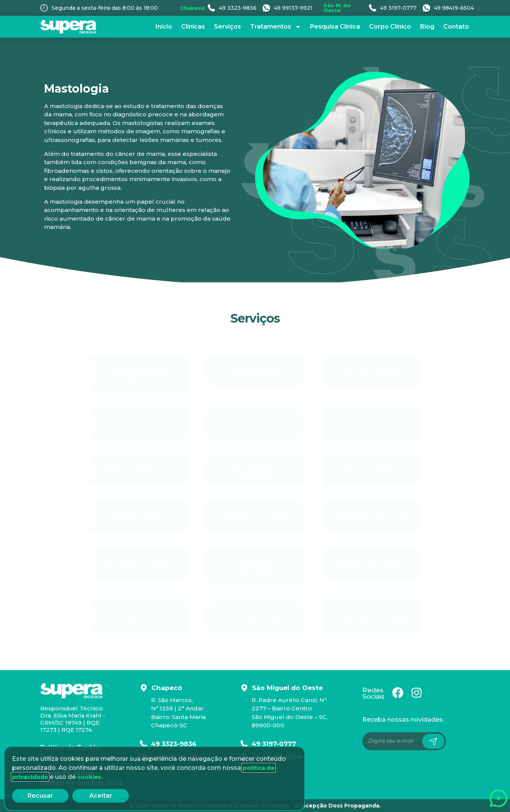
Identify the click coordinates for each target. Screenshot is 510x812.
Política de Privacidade (78, 757)
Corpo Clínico (390, 27)
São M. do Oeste (337, 8)
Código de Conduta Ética (81, 783)
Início (164, 27)
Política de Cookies (72, 747)
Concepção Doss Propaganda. (337, 806)
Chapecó (193, 8)
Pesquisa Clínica (335, 27)
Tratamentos (276, 27)
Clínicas (193, 27)
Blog (427, 27)
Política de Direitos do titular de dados (77, 770)
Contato (456, 27)
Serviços (228, 27)
